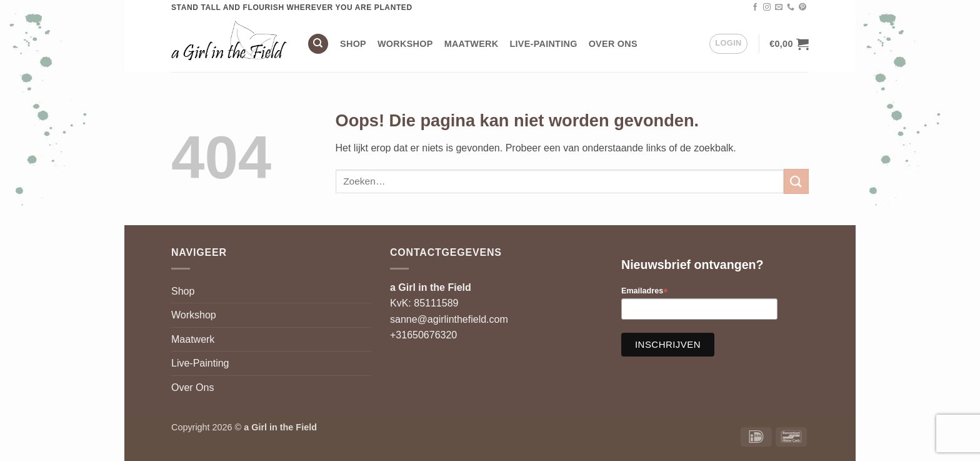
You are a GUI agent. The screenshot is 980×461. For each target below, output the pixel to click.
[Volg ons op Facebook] (755, 8)
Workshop (405, 44)
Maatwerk (472, 44)
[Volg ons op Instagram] (767, 8)
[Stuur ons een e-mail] (779, 8)
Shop (353, 44)
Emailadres (645, 291)
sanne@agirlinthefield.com (449, 319)
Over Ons (613, 44)
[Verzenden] (796, 181)
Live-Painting (543, 44)
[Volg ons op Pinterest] (802, 8)
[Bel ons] (791, 8)
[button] (728, 44)
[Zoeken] (318, 44)
